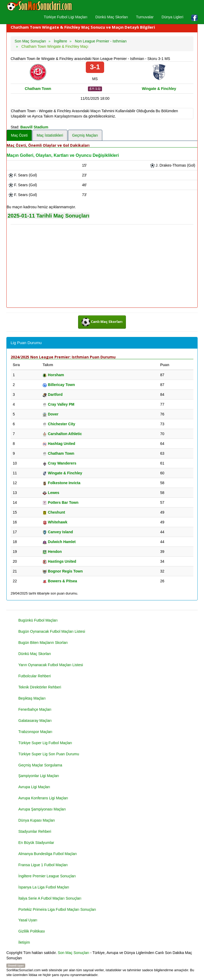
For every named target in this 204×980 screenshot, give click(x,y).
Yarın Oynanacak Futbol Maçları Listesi (51, 665)
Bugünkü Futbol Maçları (38, 620)
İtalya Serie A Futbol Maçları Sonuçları (50, 898)
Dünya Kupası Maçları (37, 820)
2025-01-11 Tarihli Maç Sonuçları (49, 216)
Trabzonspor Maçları (35, 732)
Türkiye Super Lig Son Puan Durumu (49, 754)
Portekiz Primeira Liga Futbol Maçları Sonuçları (57, 909)
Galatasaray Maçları (35, 721)
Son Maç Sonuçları (74, 953)
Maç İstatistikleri (50, 135)
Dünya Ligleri (172, 17)
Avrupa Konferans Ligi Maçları (43, 798)
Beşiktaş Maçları (32, 698)
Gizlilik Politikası (32, 931)
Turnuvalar (145, 17)
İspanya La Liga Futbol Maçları (44, 887)
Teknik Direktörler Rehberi (40, 687)
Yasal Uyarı (28, 920)
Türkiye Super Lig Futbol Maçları (45, 743)
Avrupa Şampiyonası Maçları (42, 809)
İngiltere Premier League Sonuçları (47, 876)
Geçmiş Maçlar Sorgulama (40, 765)
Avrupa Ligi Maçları (34, 787)
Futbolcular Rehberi (35, 676)
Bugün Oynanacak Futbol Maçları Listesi (52, 631)
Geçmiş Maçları (85, 135)
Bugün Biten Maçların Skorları (43, 643)
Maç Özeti (19, 135)
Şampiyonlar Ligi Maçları (39, 776)
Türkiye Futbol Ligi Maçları (66, 17)
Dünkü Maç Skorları (112, 17)
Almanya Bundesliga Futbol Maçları (48, 854)
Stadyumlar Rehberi (35, 831)
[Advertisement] (102, 266)
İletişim (24, 942)
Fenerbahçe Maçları (35, 709)
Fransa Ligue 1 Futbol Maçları (43, 865)
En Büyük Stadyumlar (36, 843)
